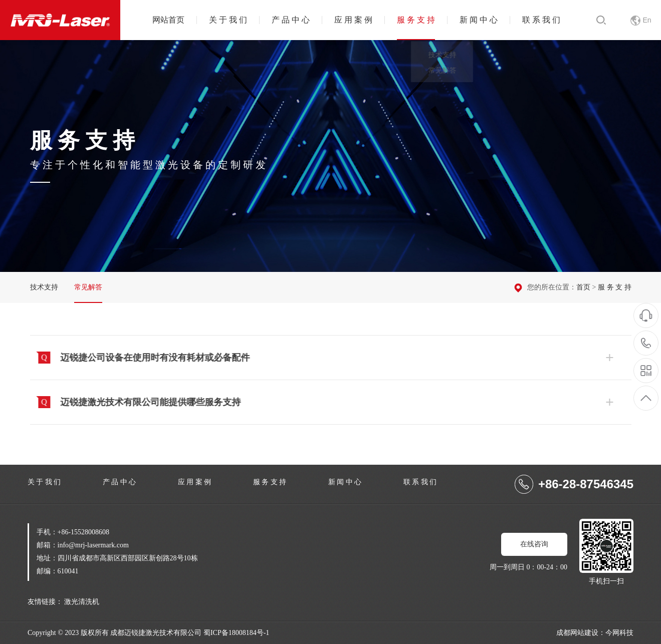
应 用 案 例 (353, 20)
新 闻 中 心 (479, 20)
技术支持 (44, 287)
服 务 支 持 (416, 20)
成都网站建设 (577, 633)
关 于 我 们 (228, 20)
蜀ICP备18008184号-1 (236, 633)
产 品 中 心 (291, 20)
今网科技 (619, 633)
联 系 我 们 (541, 20)
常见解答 (88, 287)
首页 (583, 287)
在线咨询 (534, 544)
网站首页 (168, 20)
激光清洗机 (82, 602)
